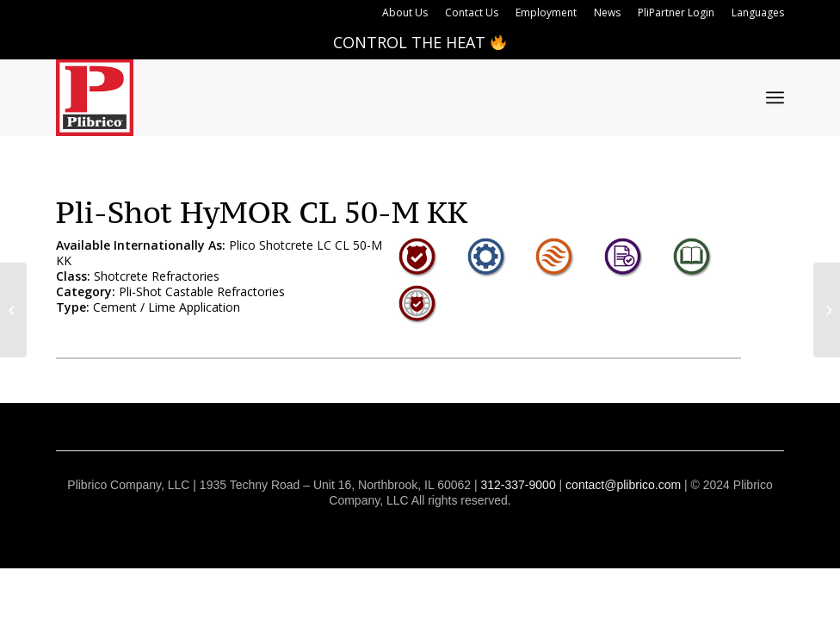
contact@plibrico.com (623, 485)
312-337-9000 (518, 485)
